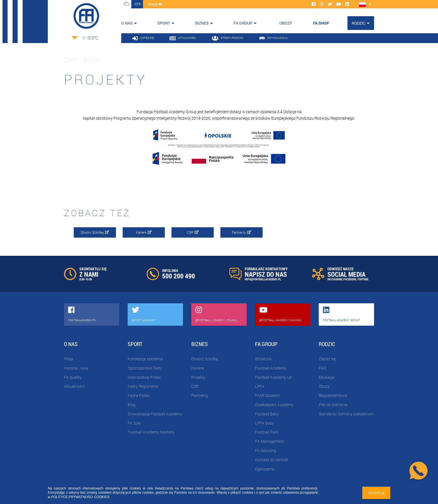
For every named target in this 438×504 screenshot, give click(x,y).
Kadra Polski (139, 395)
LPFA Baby (265, 423)
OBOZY (286, 23)
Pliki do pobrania (333, 405)
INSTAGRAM (335, 279)
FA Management (269, 441)
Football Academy (271, 368)
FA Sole (134, 423)
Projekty (198, 377)
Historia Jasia (76, 368)
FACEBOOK (350, 279)
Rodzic (359, 23)
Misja (69, 359)
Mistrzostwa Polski (144, 377)
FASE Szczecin (268, 395)
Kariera (144, 232)
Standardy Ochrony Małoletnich (346, 414)
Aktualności (74, 386)
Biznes (202, 23)
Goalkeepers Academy (274, 405)
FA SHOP (321, 23)
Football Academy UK (274, 377)
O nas (127, 23)
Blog (132, 405)
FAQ (322, 368)
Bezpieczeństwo (333, 395)
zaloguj (155, 4)
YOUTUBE (363, 279)
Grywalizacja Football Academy (155, 414)
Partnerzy (241, 232)
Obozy (324, 386)
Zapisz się (327, 359)
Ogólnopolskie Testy (145, 368)
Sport (164, 23)
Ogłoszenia (265, 469)
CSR (193, 232)
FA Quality (73, 377)
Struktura (263, 359)
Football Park (267, 432)
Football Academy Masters (151, 432)
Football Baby (267, 414)
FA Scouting (266, 450)
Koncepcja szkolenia (145, 359)
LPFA (260, 386)
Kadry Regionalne (143, 386)
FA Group (243, 23)
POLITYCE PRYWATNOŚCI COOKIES (80, 497)
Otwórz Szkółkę (95, 232)
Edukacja (327, 377)
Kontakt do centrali (272, 460)
